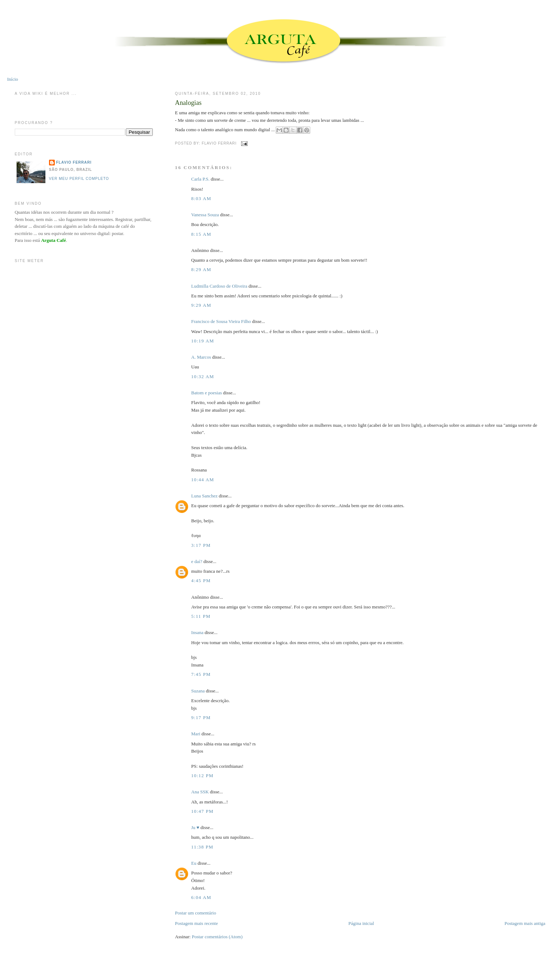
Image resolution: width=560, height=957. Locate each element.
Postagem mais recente (197, 923)
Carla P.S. (201, 179)
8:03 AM (201, 198)
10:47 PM (203, 811)
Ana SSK (200, 792)
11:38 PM (203, 847)
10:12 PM (203, 776)
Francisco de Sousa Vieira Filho (221, 321)
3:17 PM (201, 545)
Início (13, 79)
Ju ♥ (195, 827)
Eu (194, 863)
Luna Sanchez (205, 496)
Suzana (198, 691)
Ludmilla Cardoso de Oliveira (219, 286)
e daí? (197, 561)
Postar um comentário (196, 913)
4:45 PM (201, 581)
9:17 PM (201, 717)
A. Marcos (201, 357)
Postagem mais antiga (525, 923)
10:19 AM (203, 341)
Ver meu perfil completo (79, 179)
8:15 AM (201, 234)
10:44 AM (203, 480)
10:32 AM (203, 376)
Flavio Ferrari (74, 162)
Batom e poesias (207, 393)
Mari (196, 734)
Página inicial (361, 923)
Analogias (188, 103)
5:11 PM (201, 616)
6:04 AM (201, 897)
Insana (197, 632)
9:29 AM (201, 305)
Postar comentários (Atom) (217, 937)
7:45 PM (201, 674)
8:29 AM (201, 269)
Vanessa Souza (206, 215)
